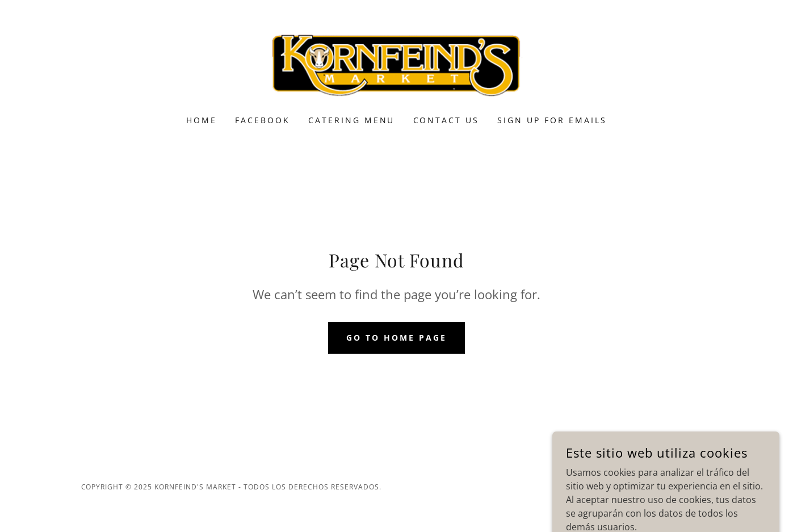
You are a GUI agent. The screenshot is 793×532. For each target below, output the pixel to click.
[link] (397, 65)
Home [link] (202, 120)
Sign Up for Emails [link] (552, 120)
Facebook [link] (263, 120)
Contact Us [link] (446, 120)
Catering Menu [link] (352, 120)
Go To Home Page (397, 338)
